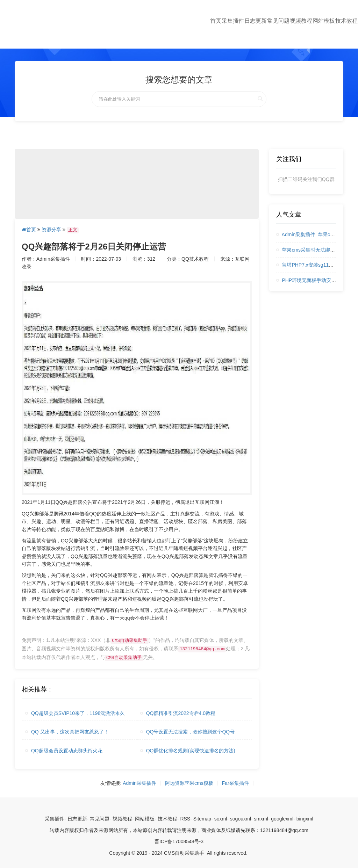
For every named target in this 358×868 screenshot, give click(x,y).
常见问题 (278, 21)
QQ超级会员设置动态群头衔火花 (64, 751)
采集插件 (233, 21)
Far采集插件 (235, 783)
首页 (216, 21)
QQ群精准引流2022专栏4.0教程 (178, 713)
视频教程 (301, 21)
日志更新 (256, 21)
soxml (221, 819)
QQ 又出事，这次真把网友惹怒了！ (67, 732)
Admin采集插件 (139, 783)
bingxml (305, 819)
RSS (185, 819)
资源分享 (51, 230)
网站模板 (324, 21)
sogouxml (241, 819)
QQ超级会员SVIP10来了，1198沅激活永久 (75, 713)
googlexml (282, 819)
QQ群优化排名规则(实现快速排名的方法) (188, 751)
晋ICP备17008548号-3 (179, 841)
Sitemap (202, 819)
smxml (261, 819)
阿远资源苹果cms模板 (189, 783)
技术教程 (346, 21)
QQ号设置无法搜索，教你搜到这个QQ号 (187, 732)
